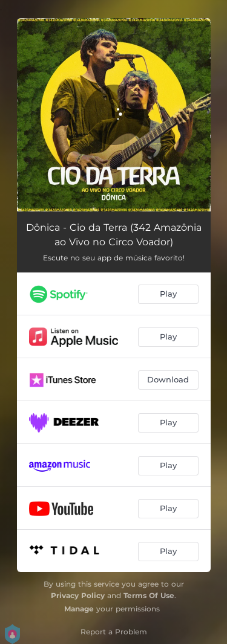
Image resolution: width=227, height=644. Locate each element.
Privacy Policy (78, 595)
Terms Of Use (149, 595)
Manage (79, 609)
